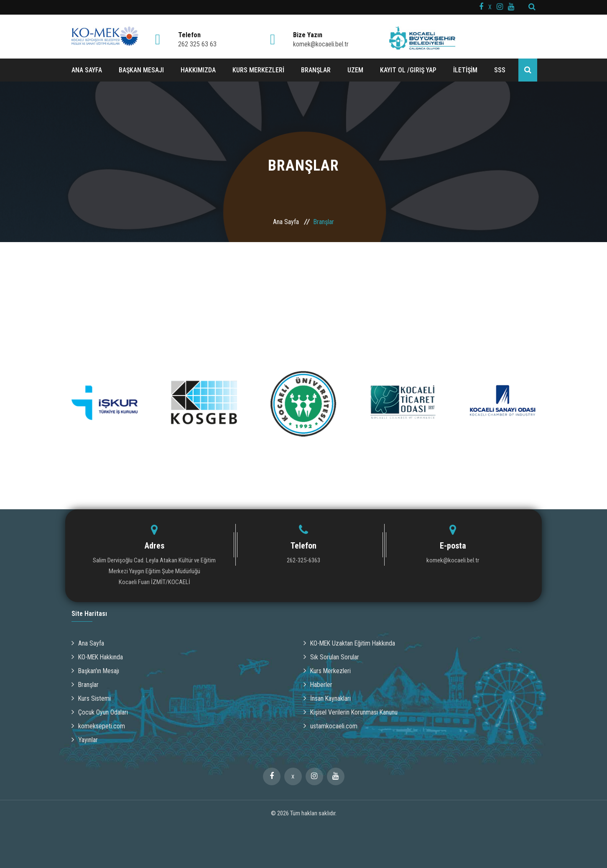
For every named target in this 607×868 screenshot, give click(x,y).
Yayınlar (85, 740)
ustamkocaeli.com (330, 726)
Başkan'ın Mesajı (96, 671)
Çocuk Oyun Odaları (100, 712)
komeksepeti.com (98, 726)
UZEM (355, 70)
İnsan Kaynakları (327, 698)
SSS (500, 70)
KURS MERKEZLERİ (258, 70)
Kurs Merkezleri (328, 671)
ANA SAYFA (87, 70)
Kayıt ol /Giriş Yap (408, 70)
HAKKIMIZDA (198, 70)
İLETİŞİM (465, 70)
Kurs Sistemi (91, 698)
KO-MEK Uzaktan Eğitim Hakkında (351, 643)
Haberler (318, 685)
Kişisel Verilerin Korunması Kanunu (351, 712)
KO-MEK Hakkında (98, 657)
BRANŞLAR (316, 70)
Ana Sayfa (286, 222)
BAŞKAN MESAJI (141, 70)
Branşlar (85, 685)
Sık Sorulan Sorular (331, 657)
